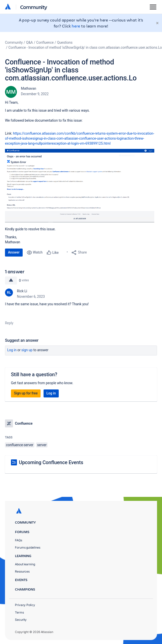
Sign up (27, 350)
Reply (9, 323)
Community (34, 7)
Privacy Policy (25, 605)
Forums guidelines (28, 547)
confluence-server (20, 445)
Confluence (45, 42)
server (42, 445)
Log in (12, 350)
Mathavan (28, 88)
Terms (19, 612)
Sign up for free (26, 393)
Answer (14, 252)
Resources (22, 571)
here (76, 26)
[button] (80, 186)
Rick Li (22, 291)
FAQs (19, 540)
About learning (25, 564)
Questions (65, 42)
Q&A (29, 42)
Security (21, 620)
